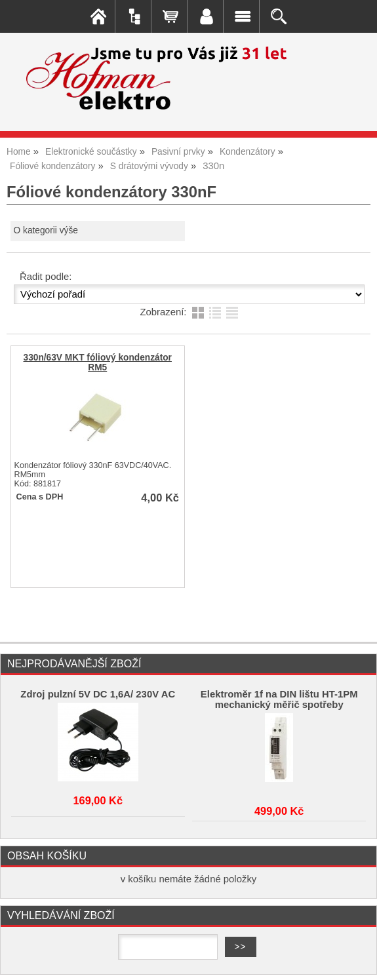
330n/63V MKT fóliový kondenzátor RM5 (98, 363)
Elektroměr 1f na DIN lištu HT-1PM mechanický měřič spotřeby (279, 699)
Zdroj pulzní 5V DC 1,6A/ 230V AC (98, 694)
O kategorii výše (46, 230)
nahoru (357, 960)
